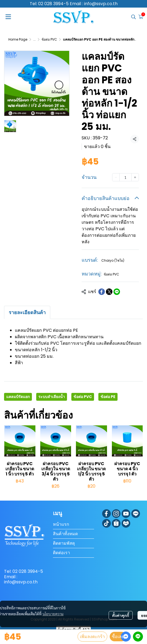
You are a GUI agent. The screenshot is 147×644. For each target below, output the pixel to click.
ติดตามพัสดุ (64, 543)
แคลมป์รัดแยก (18, 397)
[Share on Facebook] (102, 292)
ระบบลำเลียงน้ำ (52, 397)
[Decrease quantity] (116, 177)
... (34, 39)
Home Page (18, 39)
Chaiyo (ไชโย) (113, 260)
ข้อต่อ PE (108, 397)
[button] (133, 17)
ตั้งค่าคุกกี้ (121, 615)
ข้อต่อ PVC (49, 39)
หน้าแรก (61, 524)
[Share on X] (109, 292)
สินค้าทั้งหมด (65, 534)
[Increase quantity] (135, 177)
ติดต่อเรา (61, 553)
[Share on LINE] (117, 292)
